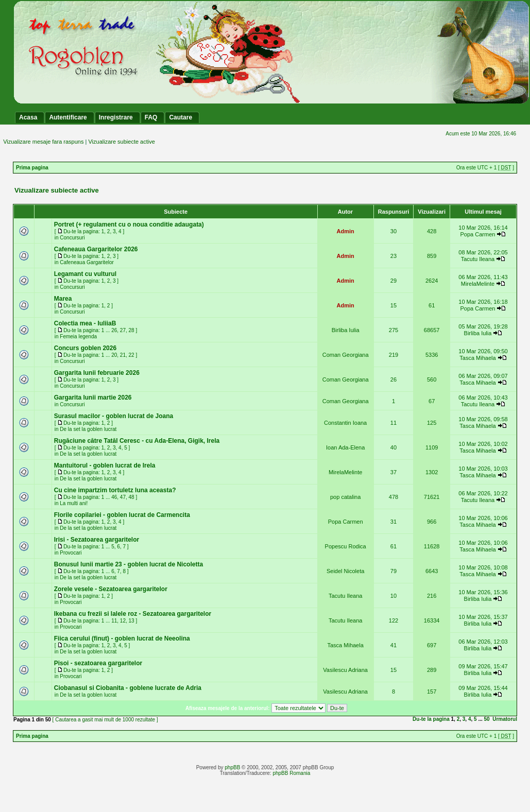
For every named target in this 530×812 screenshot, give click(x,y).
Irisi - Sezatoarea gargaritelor (97, 540)
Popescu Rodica (346, 546)
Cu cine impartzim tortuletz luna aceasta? (115, 490)
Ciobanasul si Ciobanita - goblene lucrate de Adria (128, 688)
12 (123, 621)
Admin (346, 231)
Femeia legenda (78, 336)
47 (123, 497)
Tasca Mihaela (477, 358)
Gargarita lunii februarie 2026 (97, 373)
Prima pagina (32, 168)
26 (114, 330)
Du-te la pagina (431, 719)
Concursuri (72, 238)
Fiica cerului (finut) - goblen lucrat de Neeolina (122, 638)
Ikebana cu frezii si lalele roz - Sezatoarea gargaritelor (133, 614)
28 (132, 330)
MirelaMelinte (478, 284)
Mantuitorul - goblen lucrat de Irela (105, 465)
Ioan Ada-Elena (345, 447)
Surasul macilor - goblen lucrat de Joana (114, 416)
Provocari (71, 553)
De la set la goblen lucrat (88, 429)
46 (114, 497)
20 (114, 355)
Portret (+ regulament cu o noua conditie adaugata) (129, 224)
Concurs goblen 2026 (85, 348)
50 (487, 719)
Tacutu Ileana (478, 259)
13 (132, 621)
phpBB (232, 767)
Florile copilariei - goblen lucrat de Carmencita (122, 515)
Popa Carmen (478, 234)
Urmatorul (505, 719)
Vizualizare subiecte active (121, 142)
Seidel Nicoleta (345, 571)
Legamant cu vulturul (85, 274)
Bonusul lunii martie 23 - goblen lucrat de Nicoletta (129, 564)
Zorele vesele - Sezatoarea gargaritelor (111, 589)
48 (132, 497)
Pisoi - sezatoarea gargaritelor (98, 663)
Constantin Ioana (345, 423)
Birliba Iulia (346, 330)
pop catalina (345, 497)
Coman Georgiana (346, 355)
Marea (63, 299)
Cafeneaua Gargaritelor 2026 (96, 249)
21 (123, 355)
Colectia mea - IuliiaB (85, 323)
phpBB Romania (291, 773)
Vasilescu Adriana (345, 670)
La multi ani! (74, 503)
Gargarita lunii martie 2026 (93, 398)
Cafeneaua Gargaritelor (87, 262)
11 (114, 621)
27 (123, 330)
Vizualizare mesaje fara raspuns (43, 142)
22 (132, 355)
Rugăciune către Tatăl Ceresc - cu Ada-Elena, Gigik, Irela (137, 441)
